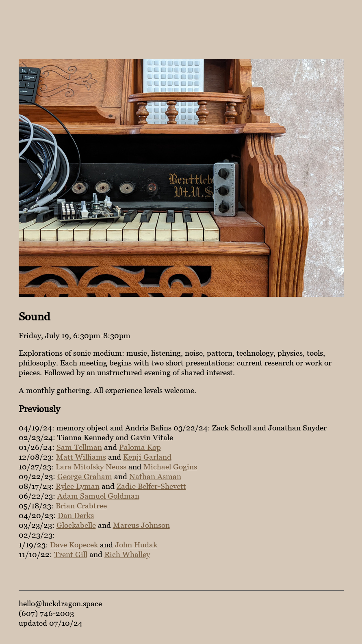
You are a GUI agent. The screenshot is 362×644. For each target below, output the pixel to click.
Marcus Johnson (141, 525)
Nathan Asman (155, 476)
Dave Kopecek (74, 545)
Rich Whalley (127, 554)
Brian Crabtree (81, 506)
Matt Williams (81, 457)
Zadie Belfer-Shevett (151, 486)
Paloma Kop (140, 447)
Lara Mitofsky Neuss (91, 467)
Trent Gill (71, 554)
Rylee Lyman (78, 486)
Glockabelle (76, 525)
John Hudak (136, 545)
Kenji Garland (147, 457)
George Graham (85, 476)
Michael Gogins (170, 467)
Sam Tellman (79, 447)
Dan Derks (76, 515)
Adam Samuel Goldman (98, 496)
